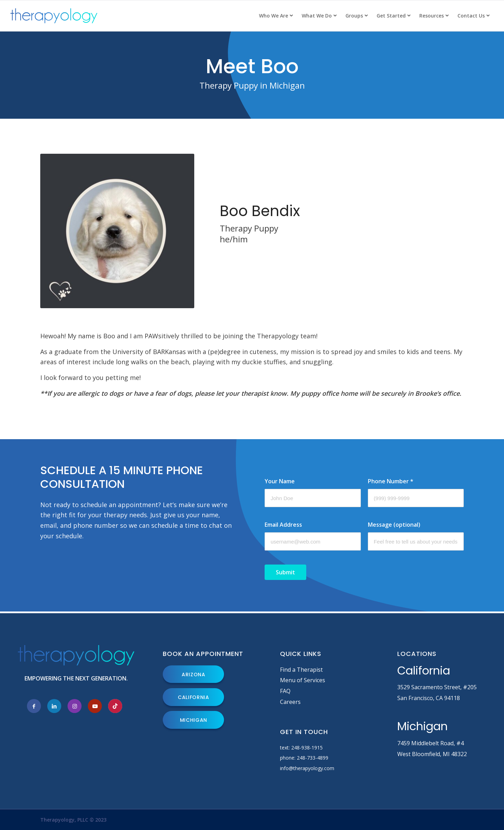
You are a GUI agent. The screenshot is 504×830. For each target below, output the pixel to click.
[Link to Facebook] (34, 706)
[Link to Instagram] (75, 706)
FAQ (285, 691)
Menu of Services (303, 680)
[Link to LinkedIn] (54, 706)
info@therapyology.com (307, 768)
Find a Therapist (301, 670)
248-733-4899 (313, 758)
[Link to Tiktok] (115, 706)
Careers (290, 702)
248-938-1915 (307, 748)
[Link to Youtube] (95, 706)
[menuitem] (276, 16)
